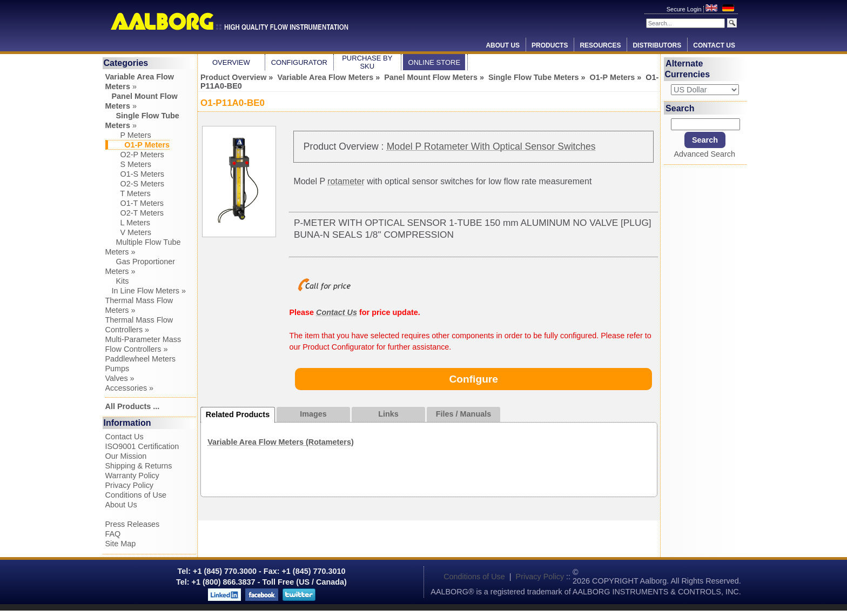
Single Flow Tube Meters (534, 77)
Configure (473, 379)
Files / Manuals (463, 414)
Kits (117, 281)
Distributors (657, 45)
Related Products (238, 414)
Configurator (299, 62)
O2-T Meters (135, 213)
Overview (231, 62)
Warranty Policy (132, 476)
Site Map (121, 544)
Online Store (435, 62)
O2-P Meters (135, 155)
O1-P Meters (613, 77)
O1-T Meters (135, 203)
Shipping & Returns (139, 466)
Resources (600, 45)
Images (313, 414)
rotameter (346, 181)
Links (388, 414)
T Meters (128, 193)
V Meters (129, 232)
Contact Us (714, 45)
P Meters (128, 135)
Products (550, 45)
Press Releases (133, 524)
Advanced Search (704, 154)
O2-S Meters (135, 184)
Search (680, 108)
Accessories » (130, 388)
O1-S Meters (135, 174)
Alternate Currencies (688, 69)
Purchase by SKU (367, 62)
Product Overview (233, 77)
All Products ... (133, 406)
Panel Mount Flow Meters (431, 77)
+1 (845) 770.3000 (224, 571)
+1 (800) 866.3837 (224, 582)
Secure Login (685, 9)
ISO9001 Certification (142, 446)
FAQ (113, 534)
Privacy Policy (130, 485)
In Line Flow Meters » (146, 291)
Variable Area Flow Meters (325, 77)
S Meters (129, 164)
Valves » (120, 378)
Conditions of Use (136, 495)
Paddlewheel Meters (140, 359)
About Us (503, 45)
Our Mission (126, 456)
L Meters (128, 223)
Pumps (117, 369)
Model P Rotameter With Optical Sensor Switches (491, 146)
